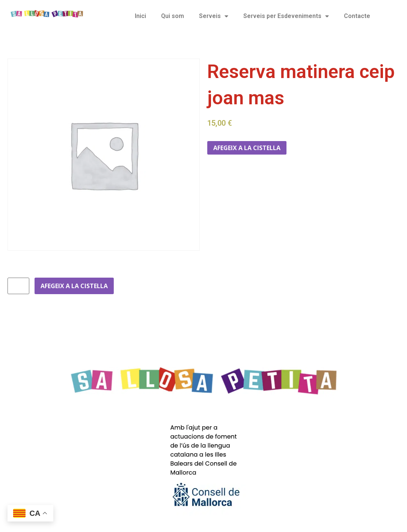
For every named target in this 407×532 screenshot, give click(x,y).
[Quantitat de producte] (18, 286)
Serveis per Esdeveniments (286, 16)
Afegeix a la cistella (247, 148)
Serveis (214, 16)
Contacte (357, 16)
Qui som (173, 16)
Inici (140, 16)
